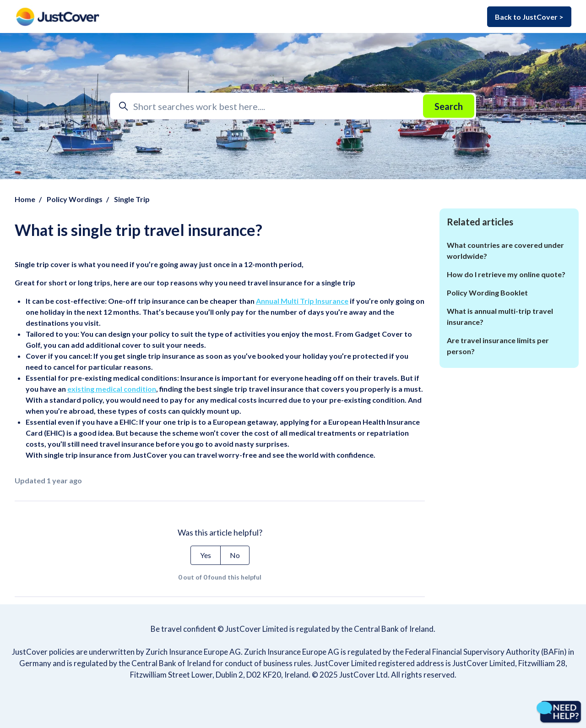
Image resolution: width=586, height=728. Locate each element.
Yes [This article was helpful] (206, 555)
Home (25, 199)
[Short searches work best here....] (293, 106)
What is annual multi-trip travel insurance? (500, 316)
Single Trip (132, 199)
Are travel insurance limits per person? (498, 346)
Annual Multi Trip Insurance (302, 301)
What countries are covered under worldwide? (505, 250)
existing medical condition (112, 389)
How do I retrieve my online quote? (506, 274)
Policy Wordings (75, 199)
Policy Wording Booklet (487, 293)
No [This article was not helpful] (235, 555)
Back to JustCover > (529, 17)
